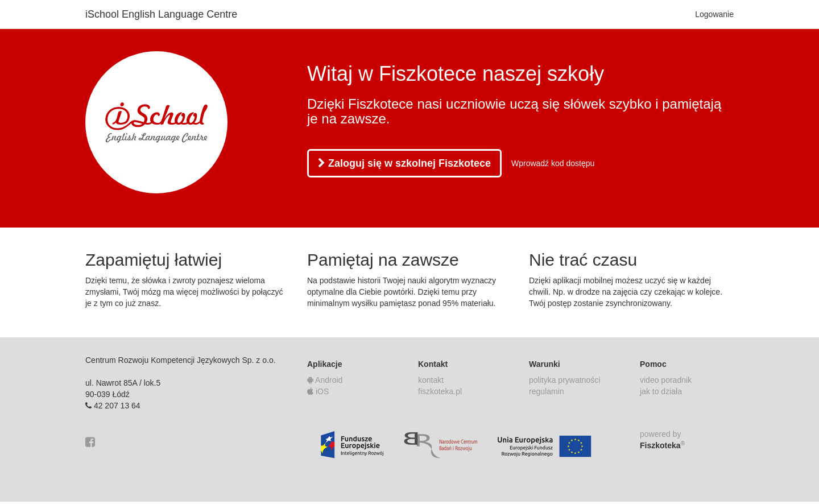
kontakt (431, 380)
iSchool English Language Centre (161, 14)
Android (325, 380)
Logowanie (714, 14)
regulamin (546, 391)
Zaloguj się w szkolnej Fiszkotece (404, 163)
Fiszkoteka (662, 445)
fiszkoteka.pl (440, 391)
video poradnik (666, 380)
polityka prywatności (564, 380)
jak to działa (661, 391)
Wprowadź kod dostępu (553, 163)
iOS (318, 391)
